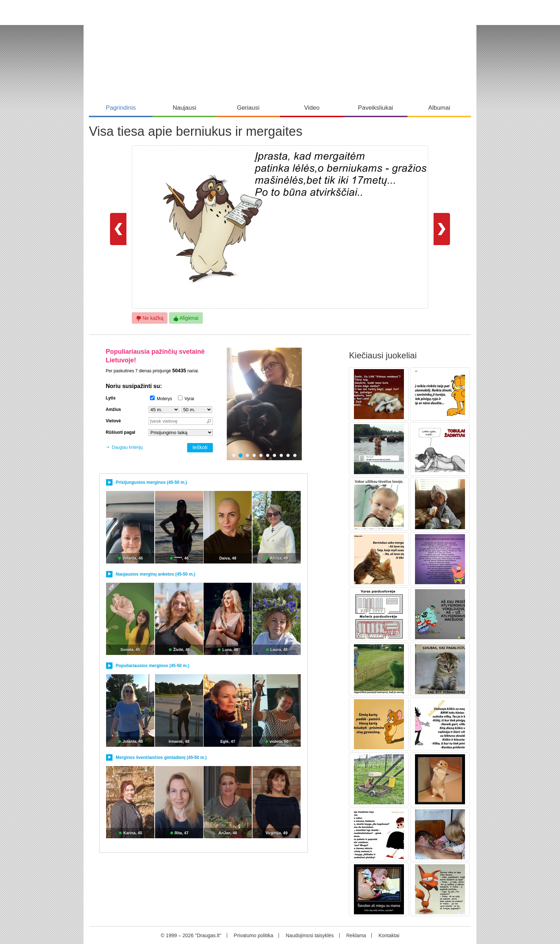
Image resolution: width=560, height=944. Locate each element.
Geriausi (248, 108)
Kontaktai (389, 935)
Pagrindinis (121, 108)
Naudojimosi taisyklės (310, 935)
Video (312, 108)
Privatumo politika (254, 935)
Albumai (439, 108)
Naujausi (184, 108)
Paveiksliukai (375, 108)
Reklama (356, 935)
